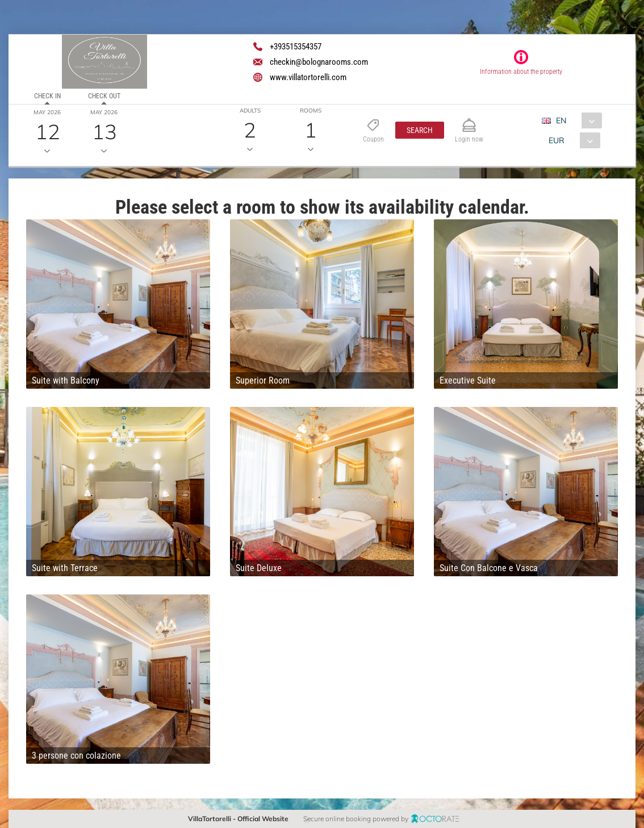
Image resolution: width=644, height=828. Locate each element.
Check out (104, 96)
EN (561, 120)
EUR (557, 140)
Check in (47, 96)
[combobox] (576, 120)
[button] (420, 130)
